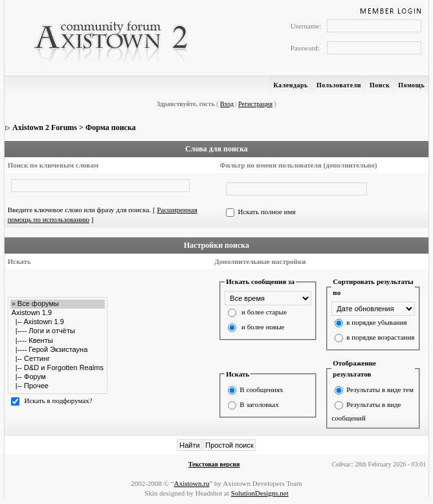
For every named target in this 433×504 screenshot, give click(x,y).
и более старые (264, 312)
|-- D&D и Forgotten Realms (58, 368)
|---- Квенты (58, 341)
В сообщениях (261, 389)
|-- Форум (58, 377)
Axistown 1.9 (58, 313)
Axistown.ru (192, 483)
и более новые (263, 327)
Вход (227, 104)
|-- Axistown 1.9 (58, 322)
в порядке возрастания (380, 337)
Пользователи (339, 85)
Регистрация (255, 104)
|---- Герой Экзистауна (58, 350)
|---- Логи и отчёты (58, 331)
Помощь (411, 85)
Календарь (290, 85)
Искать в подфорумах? (58, 400)
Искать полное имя (266, 212)
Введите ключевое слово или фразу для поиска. (80, 210)
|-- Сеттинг (58, 359)
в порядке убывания (376, 322)
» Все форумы (58, 304)
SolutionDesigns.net (260, 493)
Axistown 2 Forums (45, 127)
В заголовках (259, 404)
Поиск (380, 85)
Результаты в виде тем (380, 389)
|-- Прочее (58, 386)
